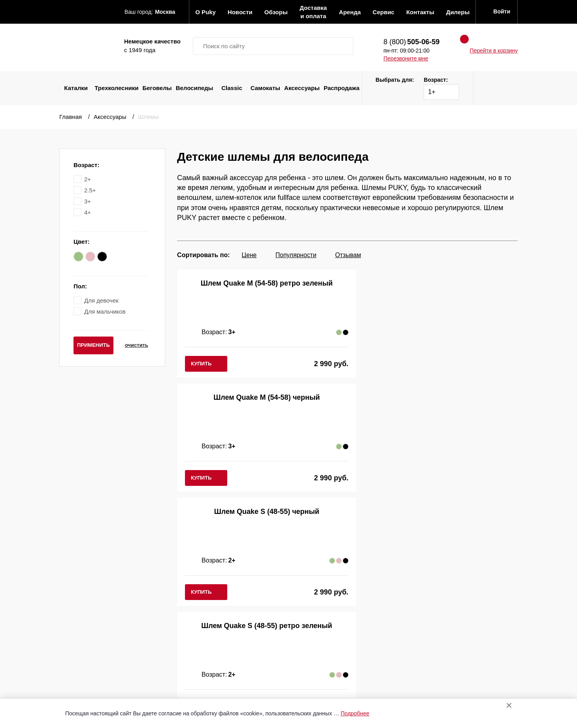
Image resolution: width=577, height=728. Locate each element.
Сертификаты (222, 683)
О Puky (212, 596)
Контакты (216, 672)
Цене (249, 255)
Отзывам (353, 255)
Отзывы (214, 607)
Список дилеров (303, 607)
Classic (232, 88)
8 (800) (411, 42)
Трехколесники (116, 88)
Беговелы (157, 88)
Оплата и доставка (230, 639)
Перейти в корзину (494, 51)
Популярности (298, 255)
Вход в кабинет (301, 618)
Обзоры (213, 629)
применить (93, 345)
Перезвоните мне (406, 58)
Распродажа (342, 88)
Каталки (76, 88)
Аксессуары (302, 88)
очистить (134, 345)
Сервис (213, 661)
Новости (214, 618)
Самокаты (265, 88)
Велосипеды (195, 88)
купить (201, 364)
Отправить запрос (305, 596)
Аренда (213, 650)
